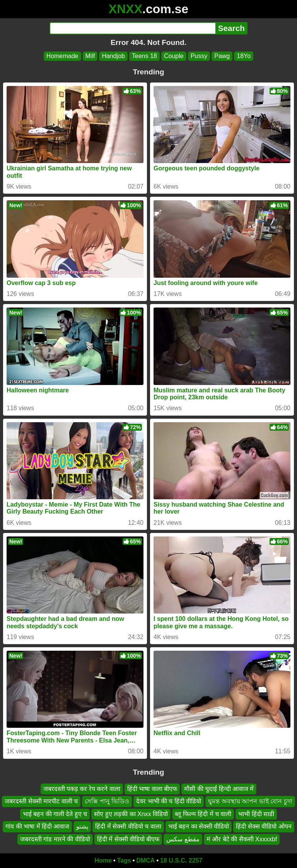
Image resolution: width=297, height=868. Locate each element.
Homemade (62, 56)
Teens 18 (144, 56)
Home (103, 860)
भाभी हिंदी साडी (256, 814)
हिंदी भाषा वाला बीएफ (152, 789)
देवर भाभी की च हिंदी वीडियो (169, 801)
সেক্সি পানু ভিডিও (107, 801)
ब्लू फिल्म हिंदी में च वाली (203, 814)
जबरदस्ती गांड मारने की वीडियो (55, 839)
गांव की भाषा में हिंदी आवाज (37, 826)
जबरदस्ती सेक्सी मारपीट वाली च (41, 801)
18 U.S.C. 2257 (181, 860)
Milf (90, 56)
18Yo (244, 56)
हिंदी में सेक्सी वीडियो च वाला (128, 826)
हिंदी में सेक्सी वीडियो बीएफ (128, 839)
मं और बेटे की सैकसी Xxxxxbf (242, 839)
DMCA (145, 860)
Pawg (222, 56)
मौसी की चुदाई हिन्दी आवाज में (219, 789)
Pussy (199, 56)
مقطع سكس (183, 839)
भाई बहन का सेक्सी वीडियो (199, 826)
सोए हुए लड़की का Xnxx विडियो (131, 814)
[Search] (132, 28)
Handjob (113, 56)
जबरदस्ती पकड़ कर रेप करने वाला (82, 789)
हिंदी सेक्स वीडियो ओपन (264, 826)
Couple (174, 56)
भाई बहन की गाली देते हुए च (55, 814)
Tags (124, 860)
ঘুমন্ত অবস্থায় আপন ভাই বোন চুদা (250, 801)
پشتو (82, 826)
